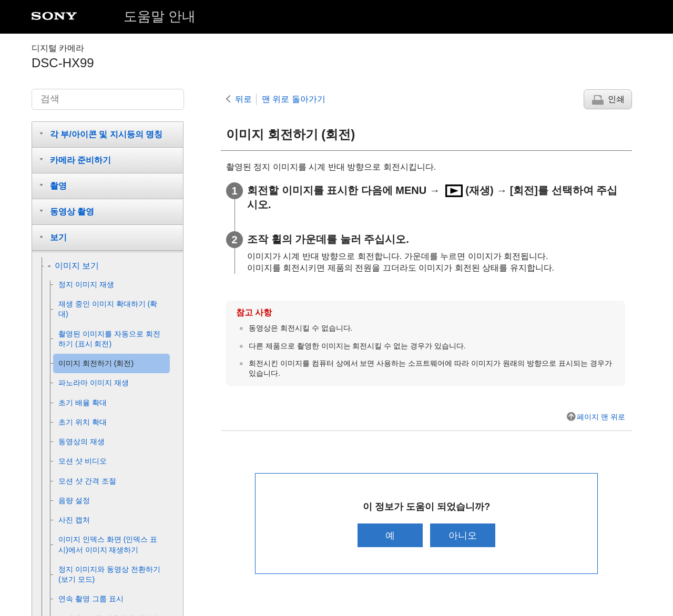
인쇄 (616, 99)
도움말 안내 (160, 16)
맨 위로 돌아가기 (294, 99)
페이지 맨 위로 (601, 417)
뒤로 (243, 99)
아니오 (464, 535)
